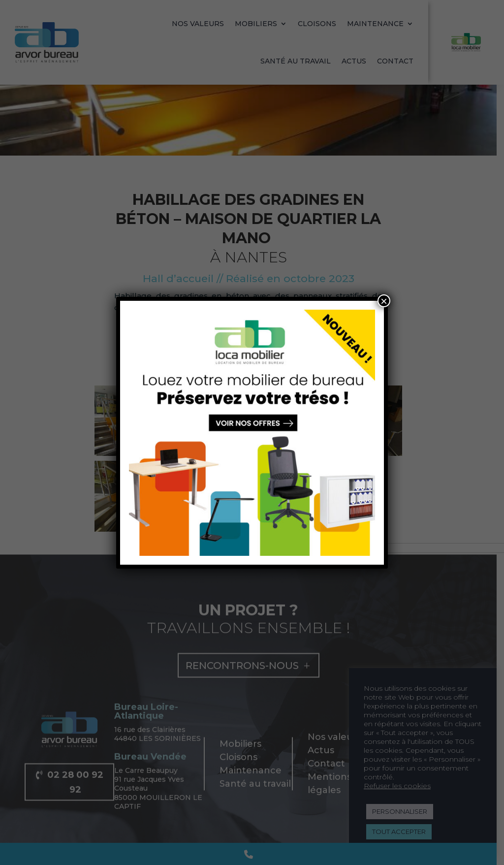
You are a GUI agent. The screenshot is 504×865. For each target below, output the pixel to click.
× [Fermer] (384, 301)
